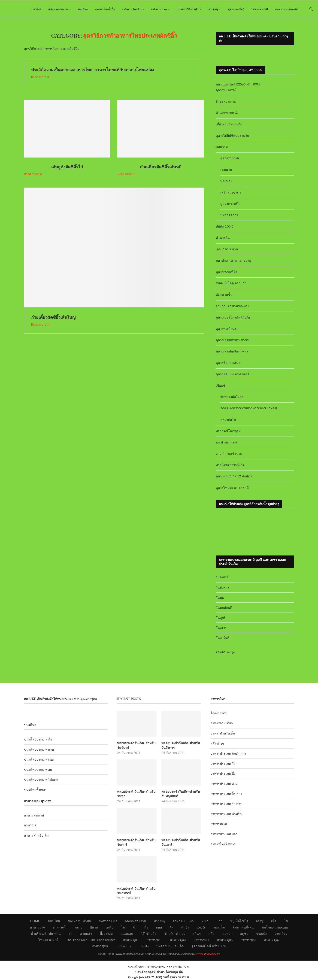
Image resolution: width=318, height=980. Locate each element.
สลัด (211, 934)
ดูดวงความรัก (230, 204)
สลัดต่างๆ (217, 744)
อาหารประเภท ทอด (224, 784)
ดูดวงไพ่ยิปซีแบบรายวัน (232, 136)
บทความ (222, 147)
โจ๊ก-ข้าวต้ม (219, 714)
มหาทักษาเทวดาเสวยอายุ (233, 261)
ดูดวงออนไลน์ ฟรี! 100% (209, 946)
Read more (40, 77)
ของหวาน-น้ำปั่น (105, 9)
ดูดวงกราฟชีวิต (227, 272)
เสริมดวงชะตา (231, 193)
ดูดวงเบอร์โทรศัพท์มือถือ (233, 318)
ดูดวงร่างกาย (230, 159)
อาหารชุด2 (154, 940)
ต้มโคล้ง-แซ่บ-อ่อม (275, 927)
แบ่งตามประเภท (58, 9)
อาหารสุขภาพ (34, 816)
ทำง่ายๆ (159, 921)
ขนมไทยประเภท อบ (38, 770)
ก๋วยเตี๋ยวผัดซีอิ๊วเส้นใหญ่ (53, 318)
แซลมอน (127, 934)
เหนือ (109, 927)
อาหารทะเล (219, 824)
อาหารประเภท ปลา (224, 835)
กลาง (79, 927)
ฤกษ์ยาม (226, 170)
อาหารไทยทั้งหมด (223, 845)
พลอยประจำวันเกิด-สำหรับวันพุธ (136, 794)
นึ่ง (146, 927)
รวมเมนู (213, 9)
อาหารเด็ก (60, 927)
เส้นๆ (197, 934)
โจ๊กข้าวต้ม (149, 934)
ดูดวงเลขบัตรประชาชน (233, 341)
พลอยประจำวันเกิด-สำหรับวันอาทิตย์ (136, 891)
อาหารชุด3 (178, 940)
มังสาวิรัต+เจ (108, 921)
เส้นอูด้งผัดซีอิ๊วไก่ (67, 167)
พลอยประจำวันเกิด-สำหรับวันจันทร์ (136, 746)
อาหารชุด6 (248, 940)
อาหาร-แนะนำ (183, 921)
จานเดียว (281, 934)
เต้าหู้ (260, 921)
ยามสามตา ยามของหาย (233, 306)
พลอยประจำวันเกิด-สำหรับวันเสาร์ (180, 843)
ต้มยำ (185, 927)
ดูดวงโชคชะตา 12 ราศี (232, 488)
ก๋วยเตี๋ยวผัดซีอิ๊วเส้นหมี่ (161, 167)
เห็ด (274, 921)
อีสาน (94, 927)
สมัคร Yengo (226, 653)
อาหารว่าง (37, 927)
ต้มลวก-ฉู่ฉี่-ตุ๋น (243, 927)
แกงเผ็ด (219, 927)
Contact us (123, 946)
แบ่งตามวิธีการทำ (188, 9)
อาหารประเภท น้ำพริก (226, 815)
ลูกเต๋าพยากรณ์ (226, 443)
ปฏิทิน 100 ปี (225, 227)
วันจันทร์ (222, 578)
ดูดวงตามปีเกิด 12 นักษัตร (234, 477)
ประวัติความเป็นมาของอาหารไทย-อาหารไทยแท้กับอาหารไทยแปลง (93, 70)
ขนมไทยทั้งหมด (35, 790)
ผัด (171, 927)
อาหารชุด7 (272, 940)
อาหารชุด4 (201, 940)
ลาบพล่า (86, 934)
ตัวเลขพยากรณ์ (227, 113)
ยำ (70, 934)
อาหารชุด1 (131, 940)
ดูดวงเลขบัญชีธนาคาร (232, 352)
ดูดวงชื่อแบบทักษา (229, 363)
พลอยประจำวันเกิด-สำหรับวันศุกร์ (136, 843)
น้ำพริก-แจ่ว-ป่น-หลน (46, 934)
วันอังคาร (222, 588)
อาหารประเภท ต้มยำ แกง (228, 754)
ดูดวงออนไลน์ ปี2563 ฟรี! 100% (238, 85)
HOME (37, 9)
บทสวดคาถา (229, 216)
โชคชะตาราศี (260, 9)
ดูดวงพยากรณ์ (226, 91)
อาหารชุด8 (100, 946)
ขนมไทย (83, 9)
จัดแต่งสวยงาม (135, 921)
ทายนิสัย (226, 181)
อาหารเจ (30, 826)
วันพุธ (220, 598)
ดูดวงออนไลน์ (236, 9)
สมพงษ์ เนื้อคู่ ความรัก (231, 284)
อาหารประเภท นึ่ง (223, 774)
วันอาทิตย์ (223, 638)
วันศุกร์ (221, 618)
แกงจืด (201, 927)
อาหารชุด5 (225, 940)
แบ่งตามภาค (159, 9)
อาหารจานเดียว (222, 724)
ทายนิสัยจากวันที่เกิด (230, 466)
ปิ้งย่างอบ (106, 934)
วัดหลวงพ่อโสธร (232, 397)
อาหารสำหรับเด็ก (36, 836)
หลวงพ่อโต (228, 420)
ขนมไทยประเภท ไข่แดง (41, 780)
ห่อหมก (227, 934)
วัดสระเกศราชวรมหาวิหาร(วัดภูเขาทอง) (249, 409)
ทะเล (205, 921)
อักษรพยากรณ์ (226, 102)
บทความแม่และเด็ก (287, 9)
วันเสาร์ (221, 628)
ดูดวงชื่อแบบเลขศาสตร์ (232, 375)
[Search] (311, 9)
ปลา (219, 921)
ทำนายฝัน (223, 238)
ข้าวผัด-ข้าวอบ (175, 934)
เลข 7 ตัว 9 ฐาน (227, 250)
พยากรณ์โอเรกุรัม (228, 431)
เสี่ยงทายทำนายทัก (229, 125)
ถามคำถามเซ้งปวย (229, 454)
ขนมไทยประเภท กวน (39, 750)
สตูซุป (244, 934)
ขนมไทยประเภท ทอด (39, 760)
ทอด (159, 927)
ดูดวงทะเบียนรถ (227, 329)
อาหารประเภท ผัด (223, 764)
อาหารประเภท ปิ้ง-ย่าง (226, 794)
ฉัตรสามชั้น (224, 295)
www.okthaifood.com (208, 954)
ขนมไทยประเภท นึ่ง (38, 740)
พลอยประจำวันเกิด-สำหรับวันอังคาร (180, 746)
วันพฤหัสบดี (224, 608)
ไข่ (286, 921)
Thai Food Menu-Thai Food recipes (91, 940)
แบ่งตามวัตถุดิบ (132, 9)
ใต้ (123, 927)
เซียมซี (221, 386)
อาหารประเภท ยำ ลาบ (226, 804)
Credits (144, 946)
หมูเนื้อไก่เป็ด (239, 921)
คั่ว (135, 927)
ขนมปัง (262, 934)
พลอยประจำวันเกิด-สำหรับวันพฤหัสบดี (180, 794)
